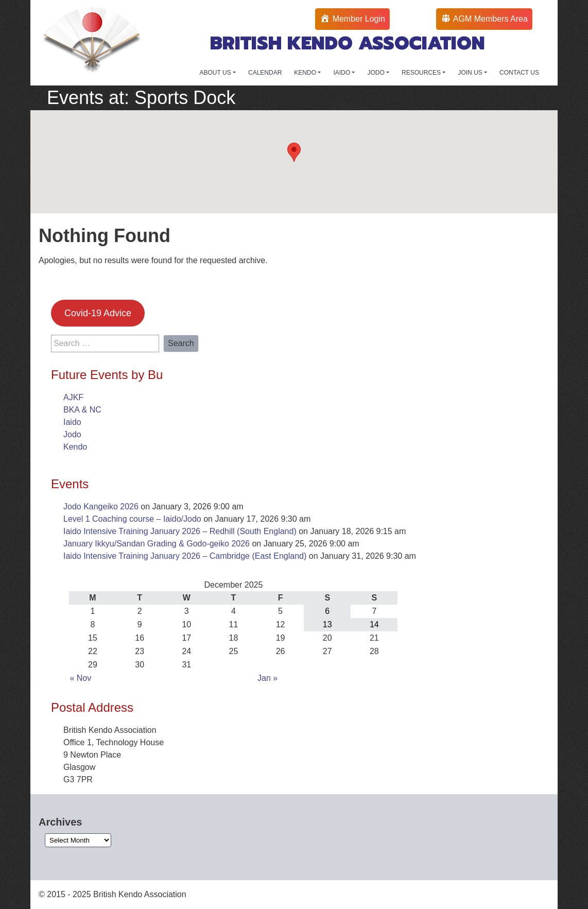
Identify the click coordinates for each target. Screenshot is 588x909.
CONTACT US (519, 73)
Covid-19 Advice (98, 313)
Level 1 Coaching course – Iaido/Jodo (132, 519)
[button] (294, 152)
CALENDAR (265, 73)
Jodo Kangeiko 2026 (101, 507)
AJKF (73, 397)
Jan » (267, 678)
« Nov (80, 678)
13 (327, 624)
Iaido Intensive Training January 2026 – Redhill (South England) (180, 531)
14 (374, 624)
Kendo (75, 447)
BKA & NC (82, 410)
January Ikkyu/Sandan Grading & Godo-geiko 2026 (157, 544)
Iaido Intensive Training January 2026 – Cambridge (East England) (185, 556)
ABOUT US (216, 73)
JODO (377, 73)
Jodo (72, 434)
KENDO (306, 73)
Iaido (72, 422)
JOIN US (471, 73)
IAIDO (342, 73)
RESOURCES (422, 73)
